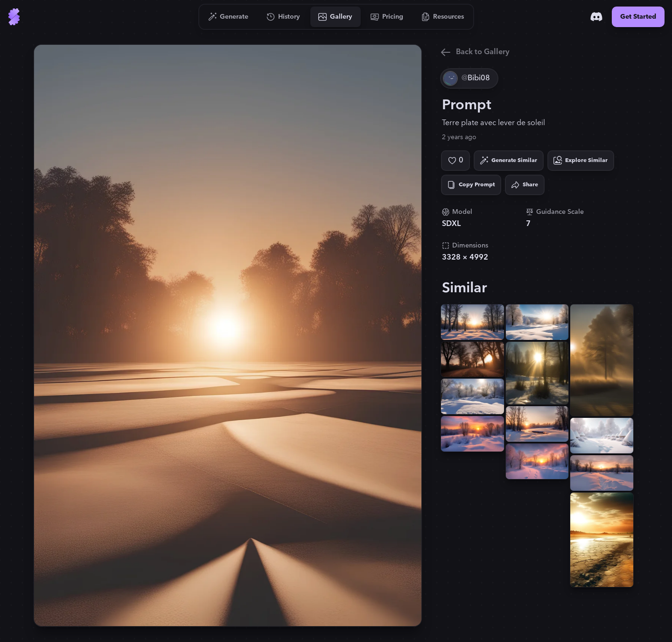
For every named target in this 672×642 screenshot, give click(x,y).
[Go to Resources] (443, 17)
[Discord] (596, 17)
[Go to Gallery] (336, 17)
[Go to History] (283, 17)
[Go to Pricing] (387, 17)
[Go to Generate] (228, 17)
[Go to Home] (14, 17)
